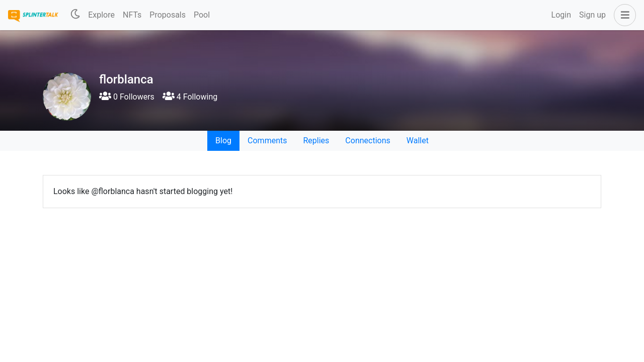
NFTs (132, 15)
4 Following (190, 97)
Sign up (592, 15)
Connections (368, 141)
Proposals (168, 15)
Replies (316, 141)
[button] (623, 15)
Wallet (418, 141)
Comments (267, 141)
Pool (202, 15)
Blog (223, 141)
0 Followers (127, 97)
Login (561, 15)
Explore (101, 15)
